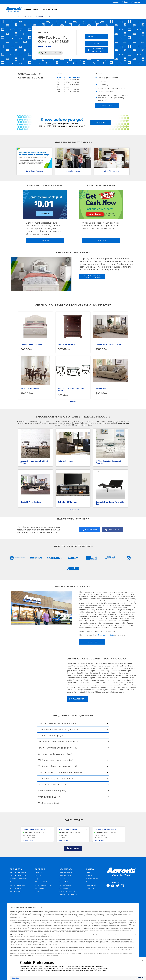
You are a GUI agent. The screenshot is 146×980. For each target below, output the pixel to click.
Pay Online (39, 876)
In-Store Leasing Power (43, 885)
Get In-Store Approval (34, 171)
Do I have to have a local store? (53, 785)
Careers (116, 2)
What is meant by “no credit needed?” (56, 778)
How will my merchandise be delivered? (57, 748)
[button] (143, 960)
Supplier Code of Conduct (68, 895)
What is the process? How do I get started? (59, 729)
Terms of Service (65, 885)
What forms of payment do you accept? (57, 766)
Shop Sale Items (73, 171)
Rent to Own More (16, 882)
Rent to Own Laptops (17, 885)
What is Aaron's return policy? (52, 791)
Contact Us (39, 872)
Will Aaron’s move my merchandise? (56, 760)
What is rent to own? (49, 9)
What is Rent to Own (42, 882)
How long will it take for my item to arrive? (58, 742)
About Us (89, 876)
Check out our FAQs (106, 635)
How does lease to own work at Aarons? (57, 723)
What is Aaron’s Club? (48, 803)
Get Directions (98, 37)
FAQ (36, 879)
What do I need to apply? (50, 736)
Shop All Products (112, 171)
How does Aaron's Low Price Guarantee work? (60, 772)
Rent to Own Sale (16, 888)
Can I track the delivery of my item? (55, 754)
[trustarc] (140, 978)
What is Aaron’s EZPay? (49, 797)
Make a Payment (107, 105)
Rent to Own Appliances (18, 879)
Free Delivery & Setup (67, 872)
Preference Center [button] (100, 970)
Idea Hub (63, 879)
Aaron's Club (39, 888)
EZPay (37, 891)
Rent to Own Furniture (18, 872)
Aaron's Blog (90, 882)
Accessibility (64, 888)
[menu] (73, 7)
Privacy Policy (64, 882)
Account (136, 2)
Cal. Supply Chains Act (67, 891)
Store (125, 2)
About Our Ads (91, 885)
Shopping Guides (31, 9)
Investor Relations (92, 879)
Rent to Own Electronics (18, 876)
